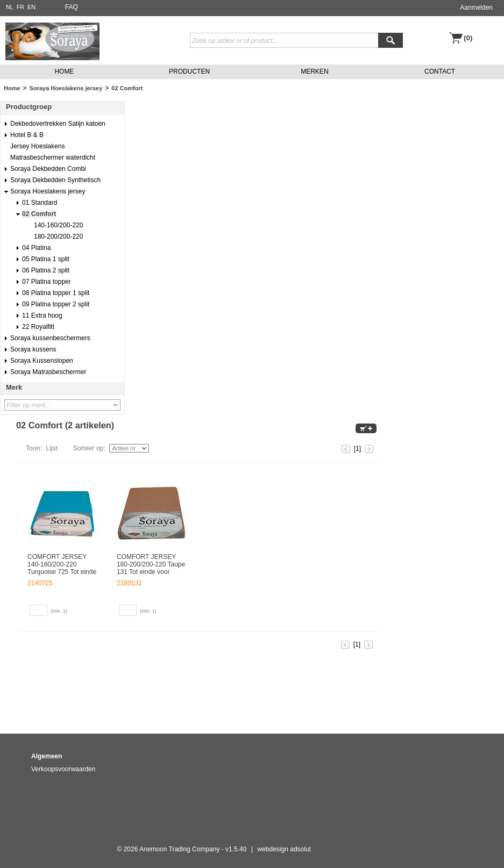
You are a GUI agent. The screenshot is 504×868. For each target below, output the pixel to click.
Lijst (52, 448)
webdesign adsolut (284, 849)
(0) (468, 38)
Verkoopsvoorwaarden (63, 769)
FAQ (72, 7)
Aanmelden (476, 8)
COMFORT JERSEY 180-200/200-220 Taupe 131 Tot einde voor (151, 564)
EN (31, 7)
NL (10, 7)
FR (21, 7)
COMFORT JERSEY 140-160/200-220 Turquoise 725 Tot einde (62, 564)
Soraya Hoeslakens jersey (66, 88)
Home (12, 88)
